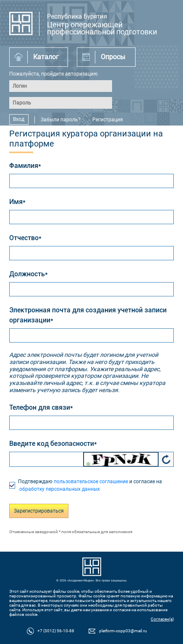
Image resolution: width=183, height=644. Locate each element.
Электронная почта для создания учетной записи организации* (88, 315)
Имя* (17, 202)
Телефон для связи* (41, 407)
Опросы (113, 57)
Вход (19, 120)
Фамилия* (25, 166)
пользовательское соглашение (91, 482)
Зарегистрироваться (39, 511)
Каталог (46, 57)
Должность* (29, 274)
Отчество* (25, 238)
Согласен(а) (162, 619)
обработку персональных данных (59, 489)
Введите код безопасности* (53, 444)
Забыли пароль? (61, 120)
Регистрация (108, 120)
